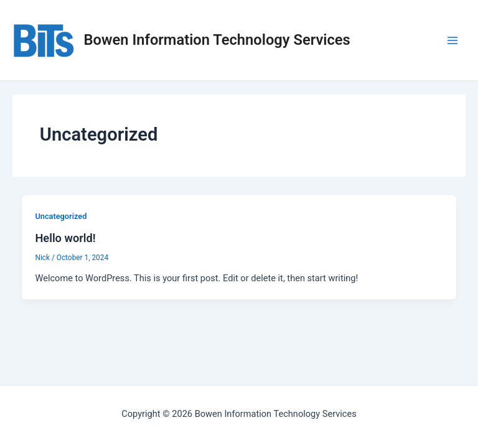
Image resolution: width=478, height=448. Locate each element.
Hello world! (65, 238)
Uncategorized (61, 216)
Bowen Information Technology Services (217, 40)
